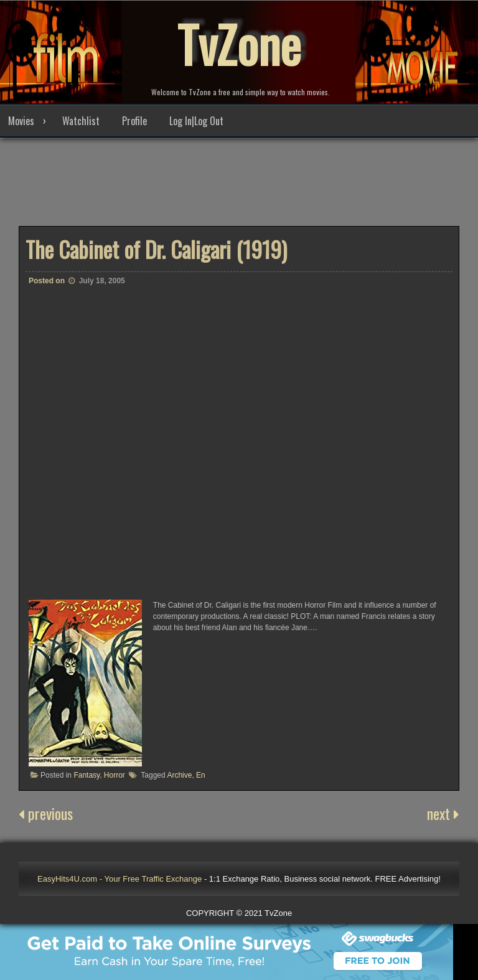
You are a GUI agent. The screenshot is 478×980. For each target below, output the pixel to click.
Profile (134, 121)
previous (46, 813)
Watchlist (81, 121)
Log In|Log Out (196, 121)
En (201, 775)
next (443, 813)
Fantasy (87, 775)
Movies (21, 121)
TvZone (239, 44)
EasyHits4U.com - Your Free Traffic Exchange (119, 879)
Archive (179, 775)
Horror (115, 775)
